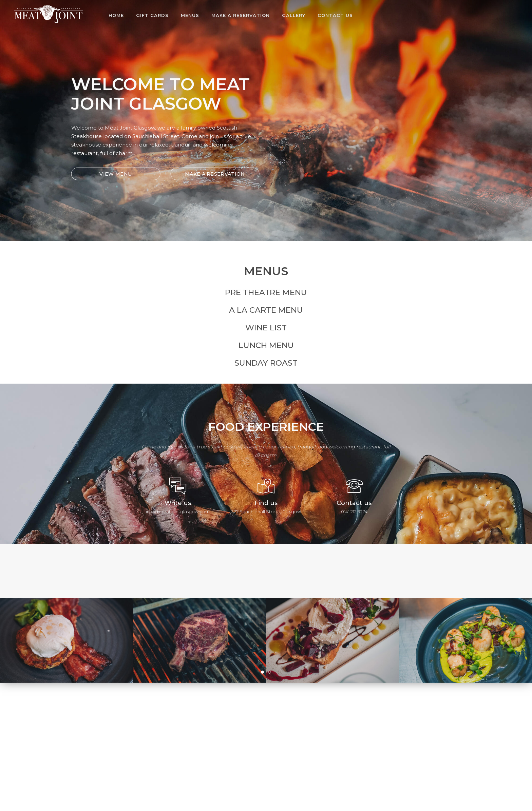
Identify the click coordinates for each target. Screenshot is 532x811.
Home (116, 15)
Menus (190, 15)
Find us (266, 503)
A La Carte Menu (266, 310)
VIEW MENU (112, 174)
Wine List (266, 328)
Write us (178, 503)
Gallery (294, 15)
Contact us (354, 503)
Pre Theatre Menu (266, 292)
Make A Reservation (241, 15)
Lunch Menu (266, 345)
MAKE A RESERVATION (211, 174)
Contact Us (335, 15)
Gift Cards (152, 15)
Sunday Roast (266, 363)
